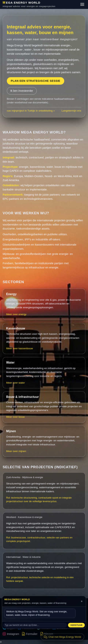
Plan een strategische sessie (35, 81)
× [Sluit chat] (82, 601)
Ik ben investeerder (22, 91)
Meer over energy (16, 314)
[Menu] (82, 4)
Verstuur (76, 625)
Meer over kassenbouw (19, 348)
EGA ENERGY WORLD (22, 3)
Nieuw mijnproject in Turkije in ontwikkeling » (30, 111)
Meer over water (15, 383)
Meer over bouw (15, 417)
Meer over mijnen (16, 451)
